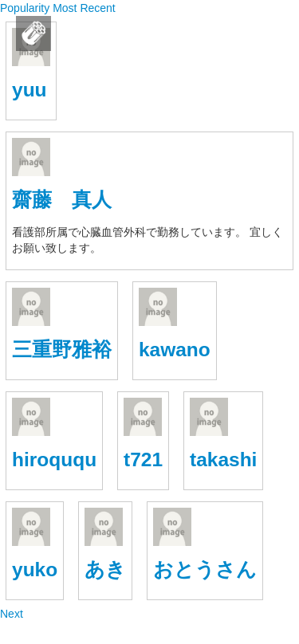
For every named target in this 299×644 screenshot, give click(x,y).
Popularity (26, 8)
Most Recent (84, 8)
